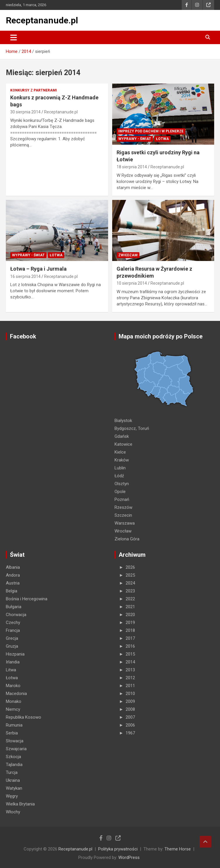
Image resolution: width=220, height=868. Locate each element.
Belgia (12, 591)
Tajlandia (14, 765)
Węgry (12, 796)
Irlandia (13, 662)
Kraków (122, 460)
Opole (120, 492)
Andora (13, 575)
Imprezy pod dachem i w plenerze (151, 131)
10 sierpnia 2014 (132, 283)
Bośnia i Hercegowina (27, 599)
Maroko (13, 686)
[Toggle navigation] (14, 37)
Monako (14, 701)
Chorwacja (16, 615)
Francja (13, 630)
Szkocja (13, 757)
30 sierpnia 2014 (25, 112)
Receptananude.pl (42, 20)
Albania (13, 567)
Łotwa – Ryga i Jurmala (38, 269)
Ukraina (13, 780)
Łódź (119, 476)
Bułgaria (14, 607)
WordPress (129, 857)
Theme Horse (178, 849)
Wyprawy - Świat (135, 139)
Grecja (12, 638)
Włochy (13, 812)
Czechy (13, 623)
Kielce (120, 452)
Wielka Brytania (20, 804)
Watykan (14, 788)
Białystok (123, 421)
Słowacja (15, 741)
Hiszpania (15, 654)
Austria (13, 583)
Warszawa (125, 523)
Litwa (11, 670)
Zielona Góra (127, 539)
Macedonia (16, 694)
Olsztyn (122, 484)
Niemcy (13, 709)
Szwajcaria (16, 749)
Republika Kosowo (24, 717)
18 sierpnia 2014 (132, 167)
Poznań (122, 499)
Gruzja (12, 646)
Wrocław (123, 531)
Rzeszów (123, 507)
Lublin (120, 468)
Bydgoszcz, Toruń (132, 428)
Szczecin (123, 515)
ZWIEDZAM (128, 255)
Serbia (12, 733)
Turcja (12, 772)
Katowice (123, 444)
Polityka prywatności (118, 849)
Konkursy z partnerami (34, 90)
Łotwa (162, 139)
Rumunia (14, 725)
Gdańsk (122, 436)
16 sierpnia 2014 (25, 276)
